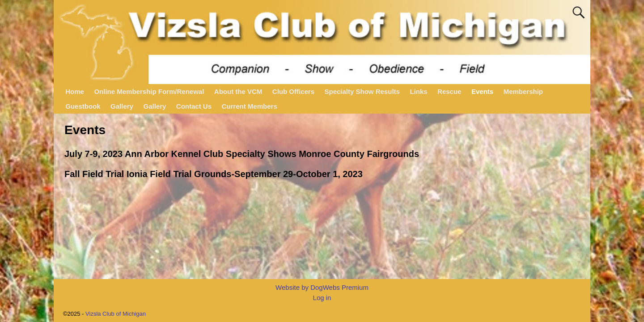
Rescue (449, 91)
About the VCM (238, 91)
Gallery (122, 106)
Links (418, 91)
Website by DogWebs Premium (322, 287)
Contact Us (194, 106)
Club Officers (293, 91)
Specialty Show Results (362, 91)
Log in (322, 298)
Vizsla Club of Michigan (116, 314)
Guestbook (83, 106)
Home (75, 91)
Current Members (250, 106)
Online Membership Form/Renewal (149, 91)
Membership (523, 91)
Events (482, 91)
